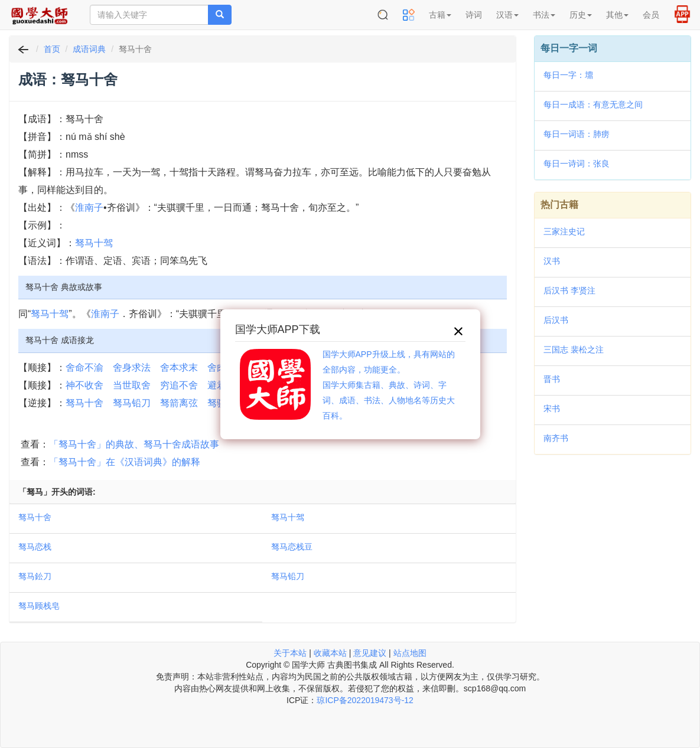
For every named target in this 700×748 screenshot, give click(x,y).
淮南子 (89, 208)
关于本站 (290, 653)
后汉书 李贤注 (569, 290)
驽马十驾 (94, 243)
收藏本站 (330, 653)
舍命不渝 (84, 368)
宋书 (552, 409)
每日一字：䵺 (568, 75)
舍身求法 (132, 368)
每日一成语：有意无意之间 (593, 104)
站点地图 (410, 653)
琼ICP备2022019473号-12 (365, 700)
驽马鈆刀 (35, 576)
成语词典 (89, 49)
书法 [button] (544, 15)
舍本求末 (179, 368)
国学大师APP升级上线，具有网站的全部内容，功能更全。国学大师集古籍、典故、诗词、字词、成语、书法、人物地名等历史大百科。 (389, 385)
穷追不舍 (179, 385)
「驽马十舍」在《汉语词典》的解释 (125, 462)
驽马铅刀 (132, 403)
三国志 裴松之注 (574, 349)
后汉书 (556, 320)
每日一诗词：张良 (577, 164)
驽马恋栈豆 (292, 547)
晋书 (552, 379)
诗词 (474, 15)
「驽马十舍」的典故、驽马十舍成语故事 (134, 444)
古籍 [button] (440, 15)
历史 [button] (581, 15)
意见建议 (370, 653)
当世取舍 (132, 385)
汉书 (552, 261)
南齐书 (556, 438)
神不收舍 (84, 385)
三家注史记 (564, 231)
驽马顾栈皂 (39, 606)
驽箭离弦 (179, 403)
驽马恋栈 (35, 547)
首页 (52, 49)
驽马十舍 (84, 403)
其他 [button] (617, 15)
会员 (651, 15)
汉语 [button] (507, 15)
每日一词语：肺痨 (577, 134)
